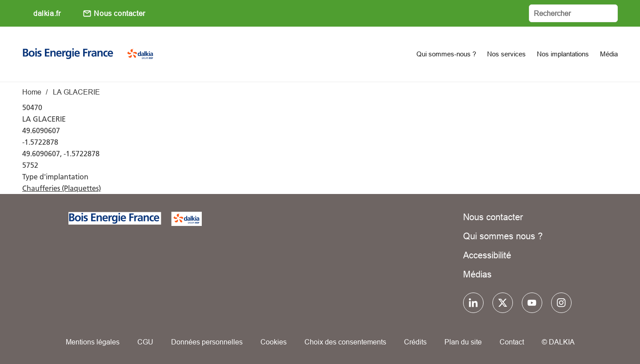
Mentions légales (93, 342)
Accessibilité (487, 255)
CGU (145, 342)
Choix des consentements (345, 342)
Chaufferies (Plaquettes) (62, 188)
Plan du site (463, 342)
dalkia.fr (47, 13)
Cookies (274, 342)
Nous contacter (119, 13)
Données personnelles (207, 342)
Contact (512, 342)
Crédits (415, 342)
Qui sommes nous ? (503, 236)
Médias (477, 274)
